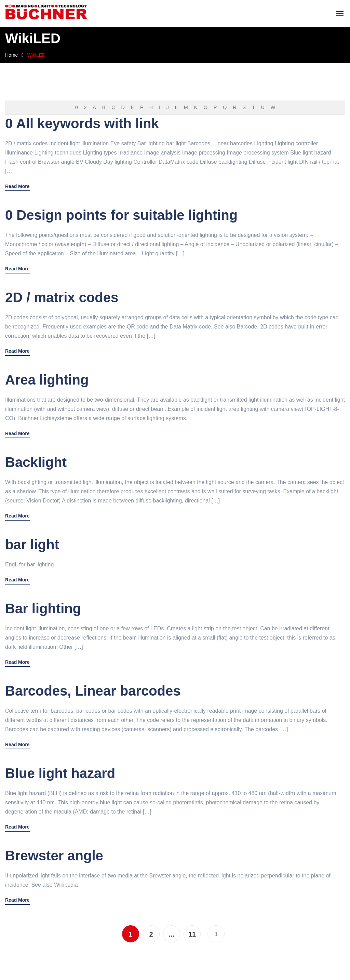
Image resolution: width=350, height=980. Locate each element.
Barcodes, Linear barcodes (93, 691)
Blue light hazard (60, 773)
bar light (32, 545)
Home (11, 55)
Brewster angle (54, 856)
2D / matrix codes (62, 297)
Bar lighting (43, 608)
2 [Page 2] (151, 934)
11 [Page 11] (192, 934)
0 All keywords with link (82, 123)
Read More (17, 186)
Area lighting (47, 380)
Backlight (36, 462)
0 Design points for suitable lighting (121, 215)
